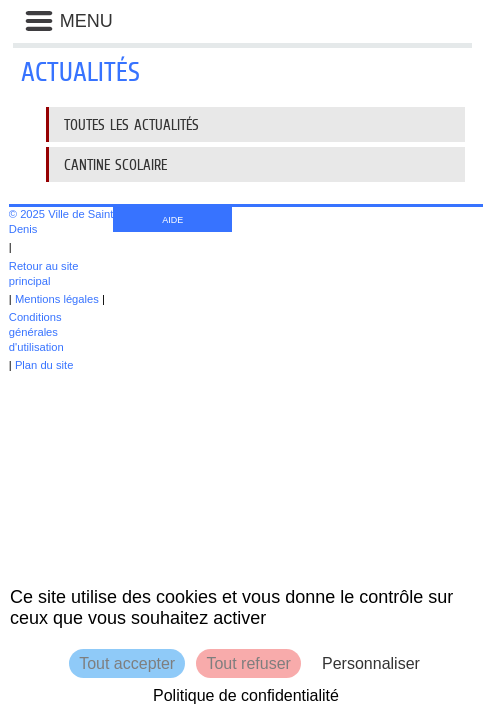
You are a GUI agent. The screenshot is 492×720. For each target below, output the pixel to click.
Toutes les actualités (131, 124)
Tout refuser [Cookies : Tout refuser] (248, 663)
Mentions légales (57, 299)
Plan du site (44, 365)
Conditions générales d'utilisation (36, 332)
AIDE (172, 220)
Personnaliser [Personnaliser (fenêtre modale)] (371, 663)
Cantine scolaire (115, 164)
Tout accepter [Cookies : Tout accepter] (127, 663)
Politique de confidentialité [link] (246, 695)
